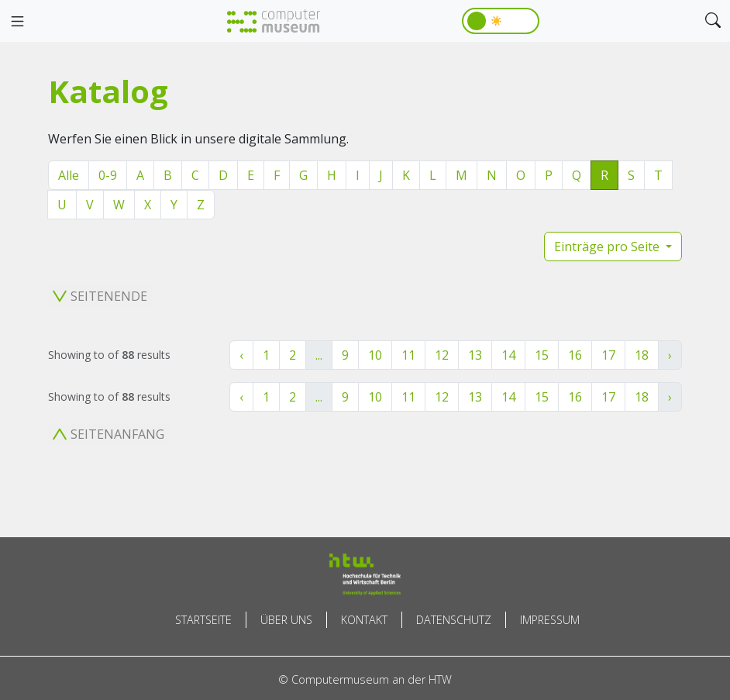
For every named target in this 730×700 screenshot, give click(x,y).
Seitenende (100, 296)
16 (575, 355)
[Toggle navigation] (17, 22)
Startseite (203, 620)
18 (642, 355)
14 (508, 355)
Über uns (286, 620)
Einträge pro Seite (608, 247)
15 (542, 355)
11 (408, 355)
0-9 (108, 175)
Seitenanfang (108, 434)
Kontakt (364, 620)
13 (475, 355)
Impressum (550, 620)
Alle (69, 175)
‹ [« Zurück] (241, 355)
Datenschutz (454, 620)
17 (608, 355)
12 (442, 355)
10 (375, 355)
